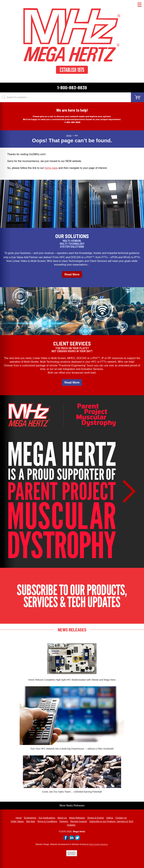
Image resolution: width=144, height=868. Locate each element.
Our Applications (47, 818)
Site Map (31, 821)
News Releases (77, 818)
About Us (62, 818)
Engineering (30, 818)
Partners (64, 821)
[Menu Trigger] (139, 4)
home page (51, 168)
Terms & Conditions (47, 821)
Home (19, 818)
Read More (72, 274)
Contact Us (121, 818)
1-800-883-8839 (72, 88)
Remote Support (79, 821)
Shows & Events (96, 818)
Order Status (17, 821)
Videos (110, 818)
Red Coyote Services (99, 844)
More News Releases (72, 805)
